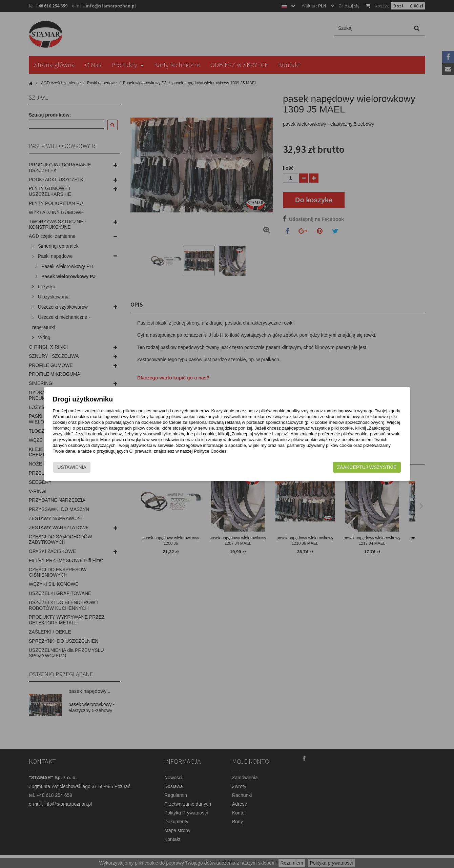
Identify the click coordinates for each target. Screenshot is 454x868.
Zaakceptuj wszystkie (349, 470)
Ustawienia (89, 470)
